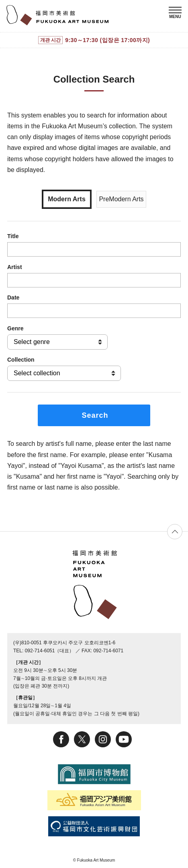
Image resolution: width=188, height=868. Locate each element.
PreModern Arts (121, 199)
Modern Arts (67, 199)
